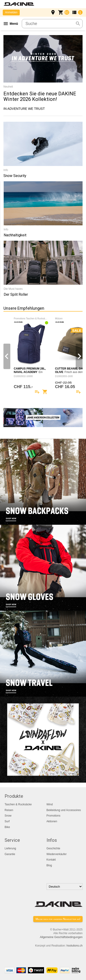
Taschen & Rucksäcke (18, 804)
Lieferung (10, 848)
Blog (49, 865)
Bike (7, 827)
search (78, 24)
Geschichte (53, 848)
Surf (7, 821)
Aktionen (52, 821)
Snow (8, 816)
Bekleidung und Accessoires (64, 810)
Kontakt (51, 860)
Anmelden (11, 12)
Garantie (10, 854)
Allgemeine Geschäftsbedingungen (61, 937)
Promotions (54, 816)
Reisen (9, 810)
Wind (50, 804)
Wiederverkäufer (57, 854)
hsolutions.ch (75, 946)
